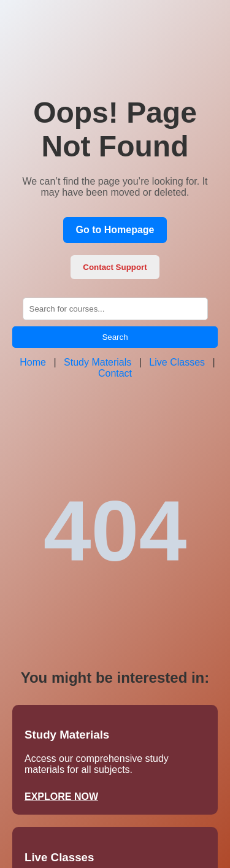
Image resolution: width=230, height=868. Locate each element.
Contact (115, 373)
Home (33, 362)
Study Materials (98, 362)
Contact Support (115, 267)
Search (115, 337)
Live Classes (177, 362)
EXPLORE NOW (61, 797)
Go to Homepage (115, 230)
